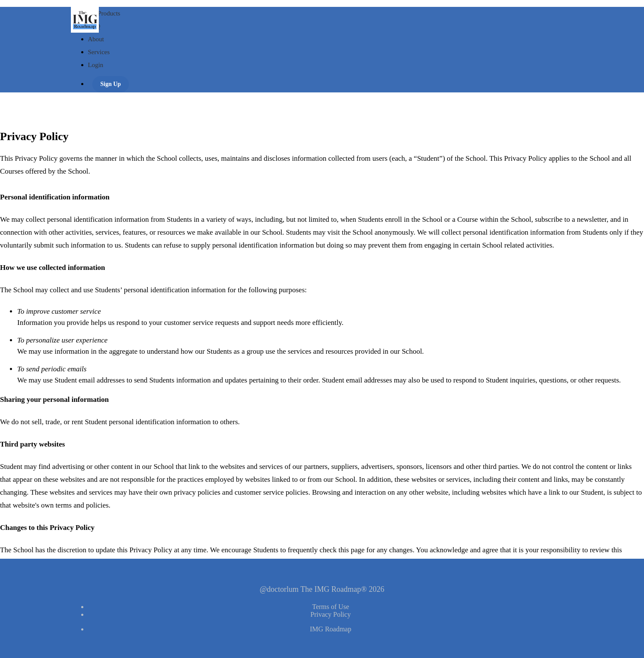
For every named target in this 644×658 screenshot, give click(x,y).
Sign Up (111, 84)
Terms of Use (331, 607)
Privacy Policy (331, 614)
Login (96, 65)
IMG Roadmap (330, 629)
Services (99, 52)
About (96, 39)
